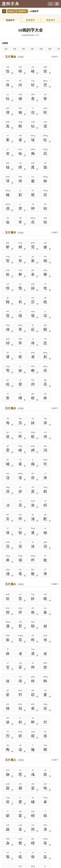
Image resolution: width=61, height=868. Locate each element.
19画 (43, 854)
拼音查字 (31, 20)
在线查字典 (52, 864)
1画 (6, 49)
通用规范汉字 (45, 712)
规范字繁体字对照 (16, 725)
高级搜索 (16, 674)
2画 (15, 49)
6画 (50, 49)
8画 (31, 841)
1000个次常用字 (45, 706)
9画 (42, 841)
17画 (19, 854)
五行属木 (15, 178)
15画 (54, 847)
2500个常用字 (16, 706)
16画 (7, 854)
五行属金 (15, 57)
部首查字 (51, 20)
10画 (54, 841)
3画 (23, 49)
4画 (32, 49)
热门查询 (45, 674)
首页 (11, 11)
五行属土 (15, 540)
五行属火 (15, 419)
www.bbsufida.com (21, 864)
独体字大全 (16, 718)
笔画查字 (22, 11)
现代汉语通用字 (16, 712)
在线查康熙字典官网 (38, 864)
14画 (43, 847)
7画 (19, 841)
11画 (7, 847)
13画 (31, 847)
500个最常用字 (45, 700)
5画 (41, 49)
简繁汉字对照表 (45, 718)
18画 (31, 854)
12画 (19, 847)
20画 (54, 854)
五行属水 (15, 298)
